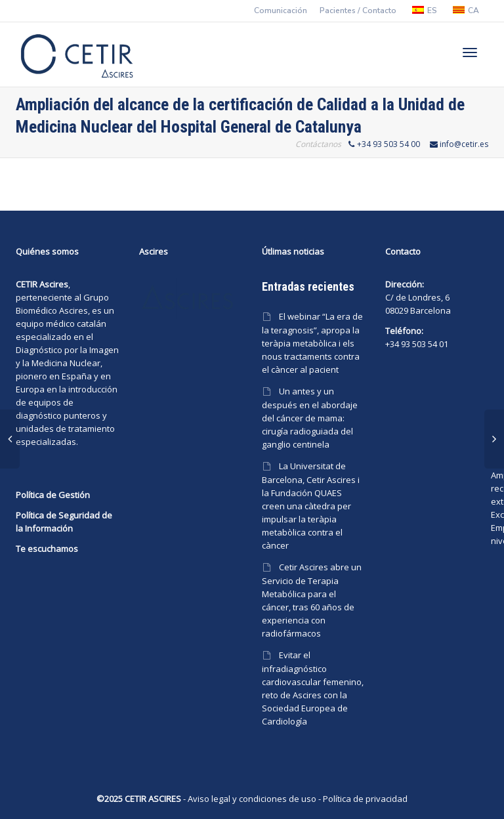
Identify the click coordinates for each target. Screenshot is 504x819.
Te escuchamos (47, 549)
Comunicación (281, 10)
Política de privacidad (365, 799)
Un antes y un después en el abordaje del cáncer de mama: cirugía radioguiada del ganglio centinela (310, 418)
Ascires (73, 310)
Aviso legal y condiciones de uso (252, 799)
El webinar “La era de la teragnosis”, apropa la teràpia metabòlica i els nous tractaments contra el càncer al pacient (312, 343)
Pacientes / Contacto (358, 10)
